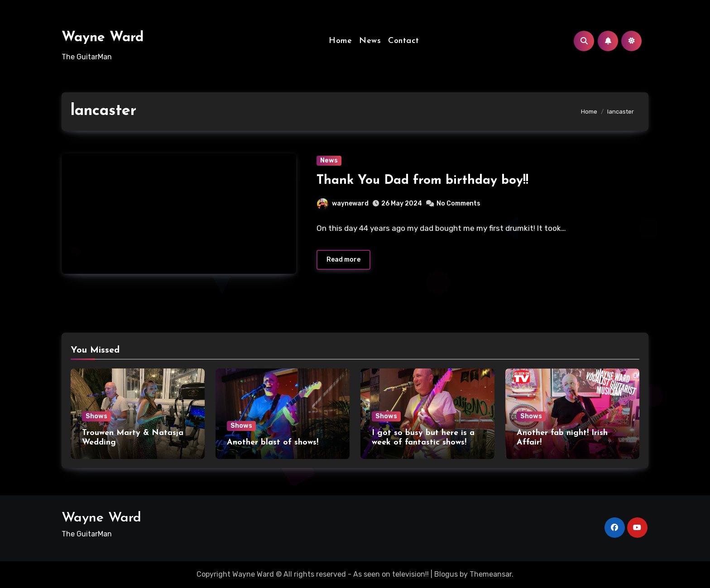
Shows (96, 416)
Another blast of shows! (273, 442)
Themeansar (491, 574)
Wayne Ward (103, 38)
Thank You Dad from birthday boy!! (422, 181)
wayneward (343, 203)
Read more (343, 260)
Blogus (446, 574)
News (370, 41)
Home (340, 41)
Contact (404, 41)
